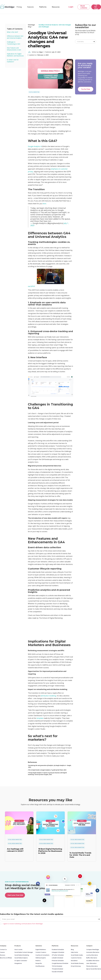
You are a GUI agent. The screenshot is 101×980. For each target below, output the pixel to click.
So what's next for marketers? (13, 61)
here (44, 204)
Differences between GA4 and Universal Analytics (15, 37)
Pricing (19, 7)
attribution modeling (48, 696)
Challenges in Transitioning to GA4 (13, 43)
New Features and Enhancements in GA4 (14, 49)
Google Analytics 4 (35, 146)
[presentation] (15, 932)
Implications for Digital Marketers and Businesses (15, 55)
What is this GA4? (12, 32)
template (40, 718)
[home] (7, 7)
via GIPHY (31, 286)
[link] (19, 823)
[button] (30, 7)
